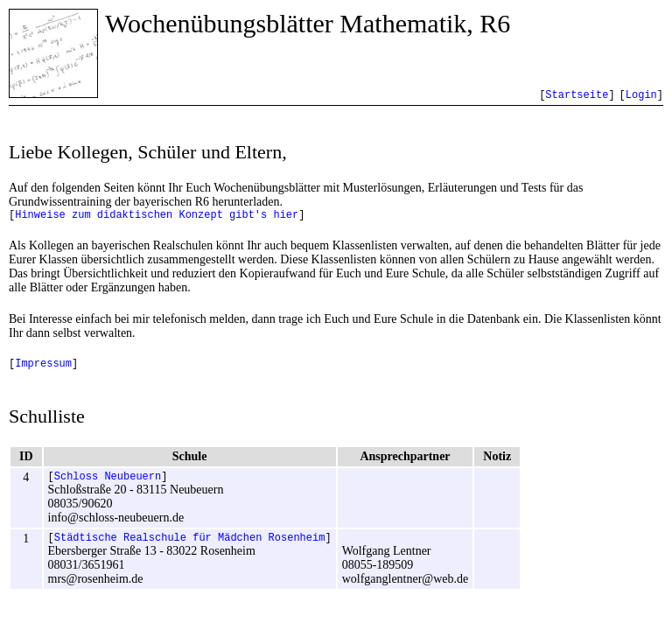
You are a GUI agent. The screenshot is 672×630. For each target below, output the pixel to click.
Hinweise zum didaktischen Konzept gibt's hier (157, 217)
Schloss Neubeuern (108, 483)
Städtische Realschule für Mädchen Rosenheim (190, 547)
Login (641, 95)
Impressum (43, 368)
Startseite (577, 95)
